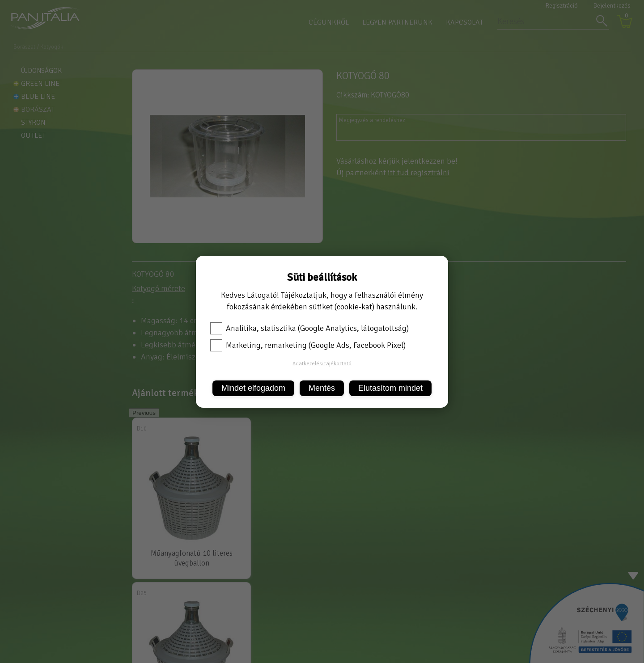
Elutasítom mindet (390, 388)
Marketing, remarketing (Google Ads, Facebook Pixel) (308, 345)
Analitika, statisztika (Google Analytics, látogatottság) (309, 328)
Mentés (322, 388)
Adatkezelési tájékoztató (322, 364)
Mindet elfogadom (253, 388)
